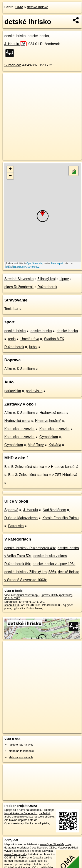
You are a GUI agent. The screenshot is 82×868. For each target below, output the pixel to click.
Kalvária (55, 445)
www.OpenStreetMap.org (55, 844)
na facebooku (34, 810)
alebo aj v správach (21, 757)
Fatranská (16, 526)
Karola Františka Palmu (60, 518)
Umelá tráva (30, 339)
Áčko (8, 369)
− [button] (10, 176)
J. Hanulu (15, 44)
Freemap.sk (57, 263)
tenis (12, 339)
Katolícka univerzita (19, 429)
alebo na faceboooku (22, 751)
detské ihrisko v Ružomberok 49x (30, 548)
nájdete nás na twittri (21, 745)
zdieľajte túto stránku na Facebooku (29, 811)
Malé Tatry (36, 445)
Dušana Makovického (21, 518)
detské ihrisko (38, 7)
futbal (33, 347)
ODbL (53, 848)
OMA (19, 7)
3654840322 (12, 598)
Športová (11, 510)
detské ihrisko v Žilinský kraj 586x (30, 572)
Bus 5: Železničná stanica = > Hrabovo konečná (41, 467)
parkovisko (13, 391)
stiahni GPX (12, 605)
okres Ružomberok (19, 287)
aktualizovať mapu (28, 595)
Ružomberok (47, 287)
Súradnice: (13, 65)
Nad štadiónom (54, 510)
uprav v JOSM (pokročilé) (56, 595)
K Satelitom (26, 369)
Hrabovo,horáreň (48, 421)
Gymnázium (49, 437)
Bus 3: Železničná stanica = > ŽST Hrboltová (43, 475)
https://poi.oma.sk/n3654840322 (23, 267)
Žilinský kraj (47, 279)
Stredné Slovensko (19, 279)
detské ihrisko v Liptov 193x (54, 564)
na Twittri (44, 813)
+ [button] (10, 169)
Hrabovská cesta (53, 413)
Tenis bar (11, 309)
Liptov (64, 279)
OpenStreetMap (35, 263)
